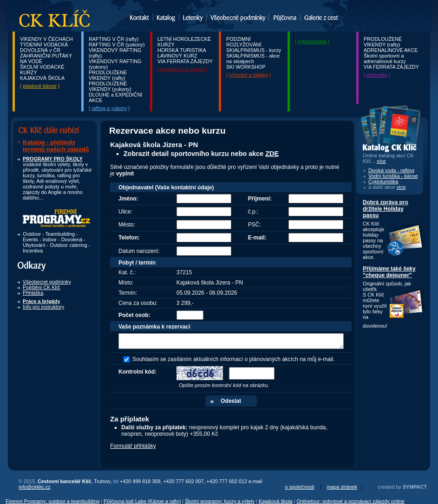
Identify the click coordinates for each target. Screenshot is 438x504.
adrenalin (377, 75)
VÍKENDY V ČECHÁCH (46, 39)
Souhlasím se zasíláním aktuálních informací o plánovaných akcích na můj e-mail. (234, 359)
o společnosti (300, 487)
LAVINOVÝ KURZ (177, 56)
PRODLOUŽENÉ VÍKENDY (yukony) (110, 86)
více (401, 187)
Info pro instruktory (43, 307)
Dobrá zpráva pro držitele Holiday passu (386, 209)
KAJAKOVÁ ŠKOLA (42, 78)
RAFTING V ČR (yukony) (117, 45)
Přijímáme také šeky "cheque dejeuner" (389, 272)
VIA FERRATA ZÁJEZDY (185, 61)
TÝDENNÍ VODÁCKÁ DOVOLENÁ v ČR (44, 47)
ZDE (272, 154)
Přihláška (33, 293)
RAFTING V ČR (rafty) (114, 39)
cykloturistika (312, 41)
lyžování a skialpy (249, 75)
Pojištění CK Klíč (41, 287)
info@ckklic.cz (35, 487)
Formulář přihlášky (133, 446)
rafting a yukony (109, 108)
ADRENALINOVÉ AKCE (391, 50)
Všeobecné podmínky (47, 282)
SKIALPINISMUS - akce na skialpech (253, 58)
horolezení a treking (182, 69)
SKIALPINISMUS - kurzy (254, 50)
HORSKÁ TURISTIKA (182, 50)
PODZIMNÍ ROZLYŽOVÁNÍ (244, 42)
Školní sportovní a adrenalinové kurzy (385, 58)
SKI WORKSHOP (246, 67)
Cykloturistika (383, 181)
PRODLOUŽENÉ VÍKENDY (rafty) (108, 75)
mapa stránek (342, 487)
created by (402, 487)
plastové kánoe (40, 86)
